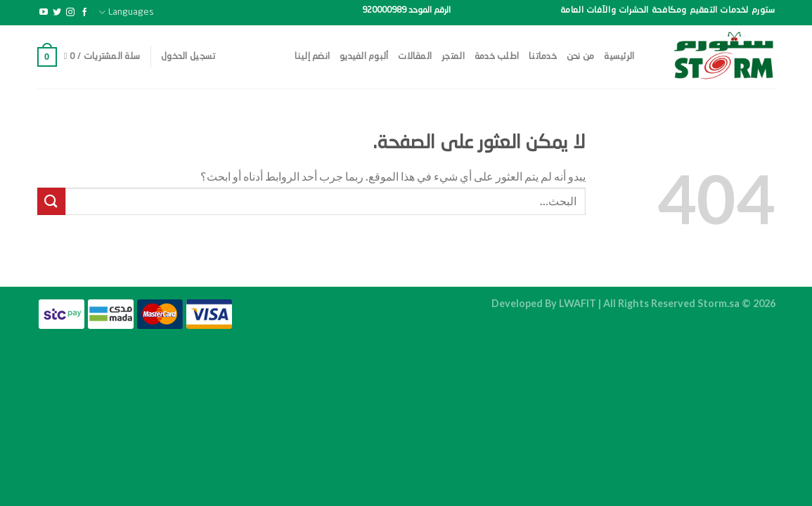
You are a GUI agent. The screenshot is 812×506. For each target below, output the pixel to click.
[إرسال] (51, 201)
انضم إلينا (312, 57)
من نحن (581, 57)
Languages (126, 12)
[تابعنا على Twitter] (57, 13)
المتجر (453, 57)
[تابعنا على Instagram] (70, 13)
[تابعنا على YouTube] (44, 13)
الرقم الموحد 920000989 (406, 11)
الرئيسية (619, 57)
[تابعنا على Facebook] (84, 13)
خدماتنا (543, 57)
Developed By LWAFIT (544, 303)
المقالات (415, 57)
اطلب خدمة (497, 57)
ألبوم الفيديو (364, 57)
